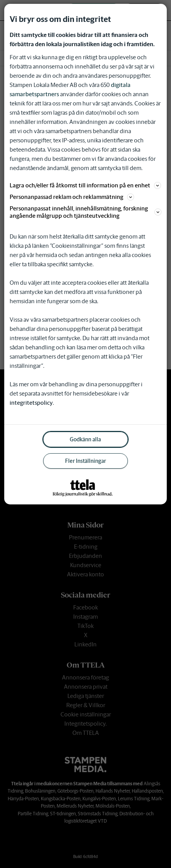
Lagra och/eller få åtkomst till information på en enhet (85, 185)
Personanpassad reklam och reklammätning (72, 197)
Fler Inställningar (85, 461)
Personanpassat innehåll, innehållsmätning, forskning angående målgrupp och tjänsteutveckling (85, 212)
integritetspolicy (31, 403)
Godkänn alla (85, 439)
